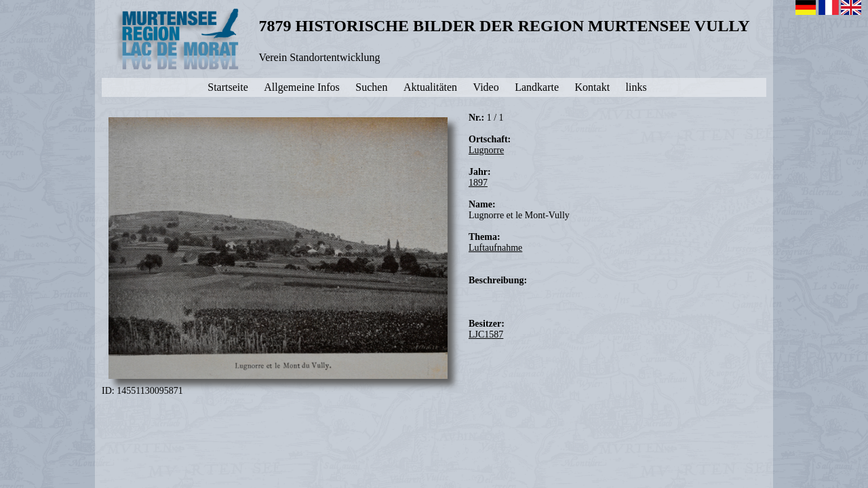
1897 (478, 183)
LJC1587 (486, 334)
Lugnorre (486, 150)
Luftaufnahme (495, 248)
